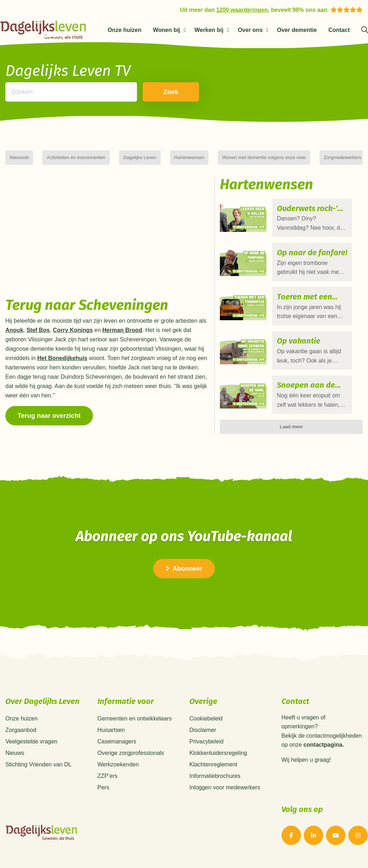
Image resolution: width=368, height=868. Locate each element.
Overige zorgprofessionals (131, 753)
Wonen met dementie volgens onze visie (264, 157)
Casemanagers (117, 741)
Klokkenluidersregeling (218, 753)
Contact (339, 30)
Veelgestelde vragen (31, 741)
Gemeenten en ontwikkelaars (135, 718)
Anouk (14, 330)
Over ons (250, 30)
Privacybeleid (206, 741)
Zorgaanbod (21, 730)
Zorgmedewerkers (343, 157)
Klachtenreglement (213, 764)
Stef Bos (38, 330)
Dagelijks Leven (140, 157)
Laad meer (291, 410)
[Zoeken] (365, 30)
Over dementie (297, 30)
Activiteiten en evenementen (76, 157)
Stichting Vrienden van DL (38, 764)
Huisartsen (111, 730)
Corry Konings (73, 330)
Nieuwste (19, 157)
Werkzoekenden (118, 764)
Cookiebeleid (206, 718)
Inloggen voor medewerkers (225, 787)
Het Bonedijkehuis (62, 358)
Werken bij (209, 30)
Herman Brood (122, 330)
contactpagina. (324, 745)
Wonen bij (166, 30)
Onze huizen (124, 30)
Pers (103, 787)
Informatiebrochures (215, 776)
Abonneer (184, 569)
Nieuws (15, 753)
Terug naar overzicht (49, 416)
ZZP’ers (108, 776)
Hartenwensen (189, 157)
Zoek (162, 92)
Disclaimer (203, 730)
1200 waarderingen (242, 10)
